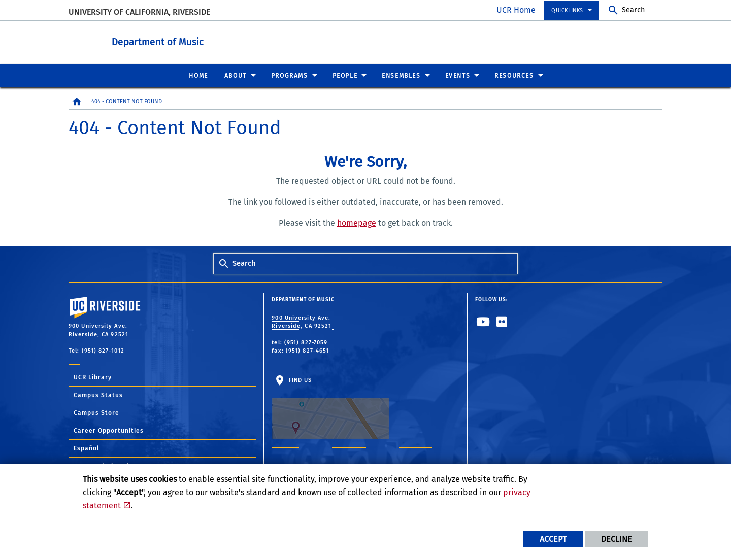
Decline (617, 539)
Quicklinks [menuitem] (567, 10)
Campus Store (96, 412)
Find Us (330, 408)
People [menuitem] (345, 75)
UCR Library (93, 377)
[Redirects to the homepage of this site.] (77, 102)
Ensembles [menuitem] (401, 75)
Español (87, 448)
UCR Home (516, 10)
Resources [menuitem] (514, 75)
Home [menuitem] (198, 75)
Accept (553, 539)
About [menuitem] (236, 75)
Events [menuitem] (458, 75)
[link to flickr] (502, 321)
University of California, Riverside (139, 12)
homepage (357, 222)
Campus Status (98, 395)
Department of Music (213, 40)
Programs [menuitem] (290, 75)
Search (633, 10)
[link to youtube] (483, 321)
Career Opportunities (109, 430)
